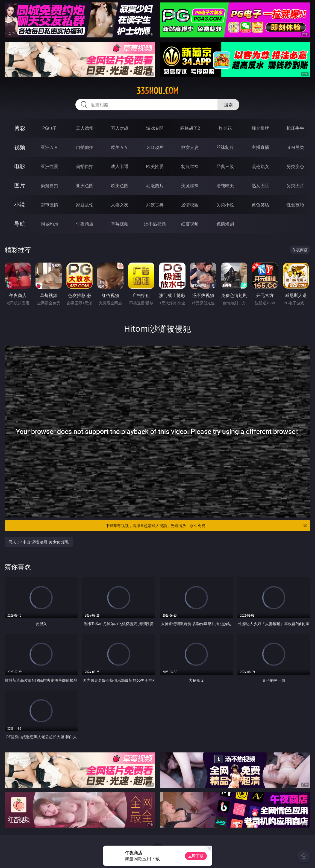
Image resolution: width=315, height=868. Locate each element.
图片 (20, 185)
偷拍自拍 (85, 166)
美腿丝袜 (190, 186)
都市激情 (49, 205)
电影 (20, 166)
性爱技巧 (295, 205)
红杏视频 (190, 224)
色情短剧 (225, 224)
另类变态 (295, 166)
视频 (20, 147)
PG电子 (49, 128)
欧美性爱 (155, 166)
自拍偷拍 (85, 147)
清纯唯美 (225, 186)
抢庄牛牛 (295, 128)
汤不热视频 (155, 224)
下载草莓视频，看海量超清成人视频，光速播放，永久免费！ (207, 526)
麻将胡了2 (190, 128)
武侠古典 (155, 205)
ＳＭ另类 (295, 147)
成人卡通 (120, 166)
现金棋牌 (260, 128)
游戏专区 (155, 128)
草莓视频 (120, 224)
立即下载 (196, 856)
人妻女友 (120, 205)
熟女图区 (260, 186)
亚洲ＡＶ (49, 147)
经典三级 (225, 166)
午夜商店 (85, 224)
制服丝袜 (190, 166)
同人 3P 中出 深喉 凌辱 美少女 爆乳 (39, 542)
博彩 (20, 128)
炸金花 (225, 128)
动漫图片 (155, 186)
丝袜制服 (225, 147)
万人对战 (120, 128)
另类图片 (295, 186)
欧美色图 (120, 186)
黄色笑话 (260, 205)
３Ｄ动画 (155, 147)
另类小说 (225, 205)
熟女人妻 (190, 147)
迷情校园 (190, 205)
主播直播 (260, 147)
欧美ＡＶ (120, 147)
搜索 (228, 105)
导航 (20, 224)
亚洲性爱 (49, 166)
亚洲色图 (85, 186)
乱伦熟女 (260, 166)
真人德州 (85, 128)
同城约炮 (49, 224)
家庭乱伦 (85, 205)
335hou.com (157, 91)
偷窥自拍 (49, 186)
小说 (20, 205)
